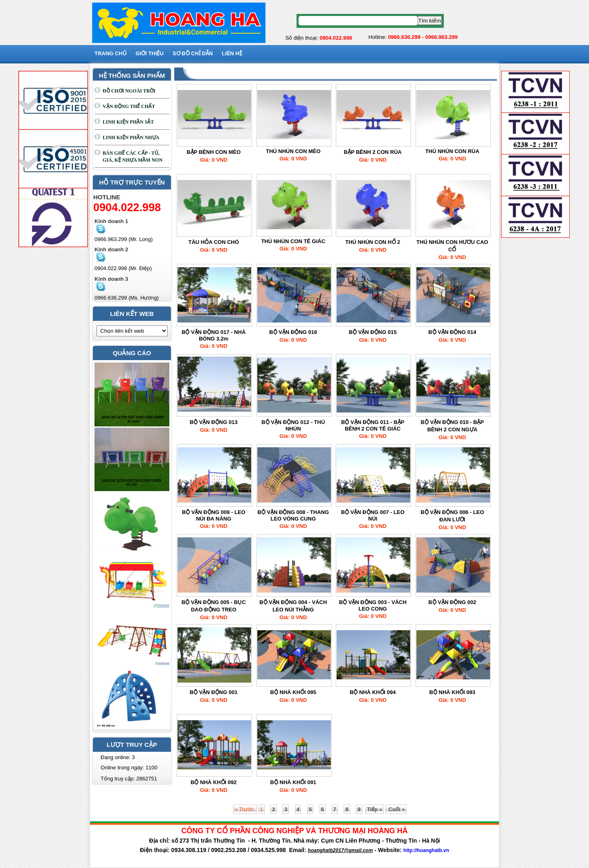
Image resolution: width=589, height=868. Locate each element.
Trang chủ (111, 53)
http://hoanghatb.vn (426, 850)
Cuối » (396, 809)
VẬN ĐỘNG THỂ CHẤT (129, 106)
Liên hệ (232, 53)
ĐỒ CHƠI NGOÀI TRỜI (129, 91)
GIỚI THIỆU (150, 53)
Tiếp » (374, 809)
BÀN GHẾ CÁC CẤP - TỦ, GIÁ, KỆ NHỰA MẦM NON (133, 157)
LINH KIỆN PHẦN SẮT (128, 122)
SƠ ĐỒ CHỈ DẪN (193, 53)
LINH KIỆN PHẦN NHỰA (131, 138)
